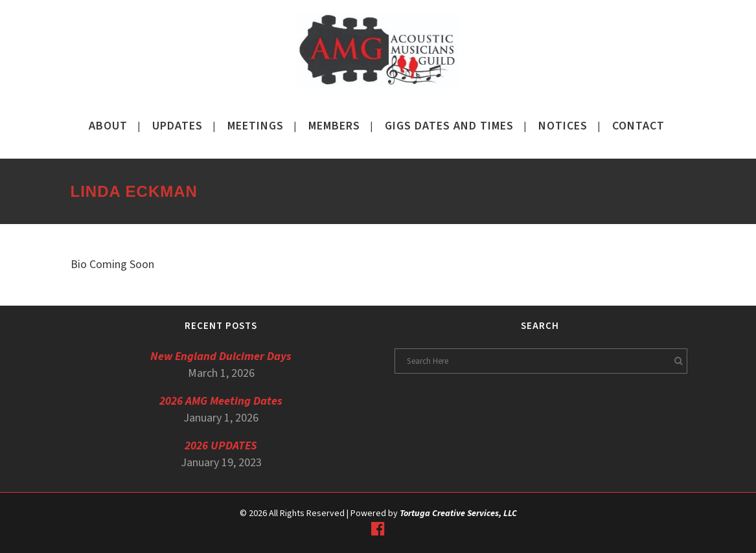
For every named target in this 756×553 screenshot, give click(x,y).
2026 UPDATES (221, 446)
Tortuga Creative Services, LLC (458, 513)
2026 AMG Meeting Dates (221, 401)
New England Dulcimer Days (221, 356)
